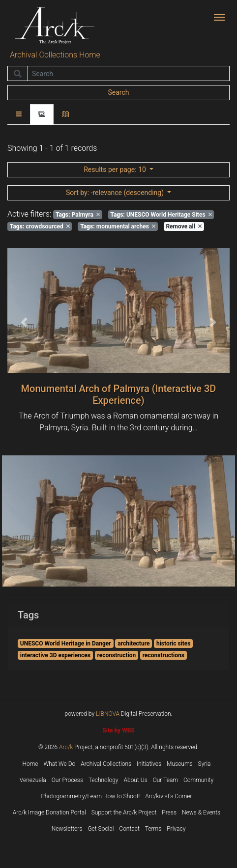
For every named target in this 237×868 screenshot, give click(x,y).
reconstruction (116, 655)
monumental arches (118, 226)
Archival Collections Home (55, 55)
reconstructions (163, 655)
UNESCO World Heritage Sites (161, 215)
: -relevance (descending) (116, 193)
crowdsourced (40, 226)
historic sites (174, 644)
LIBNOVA (108, 714)
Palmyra (78, 215)
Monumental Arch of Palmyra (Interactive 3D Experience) (119, 394)
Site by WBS (118, 730)
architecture (133, 644)
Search (118, 92)
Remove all (183, 226)
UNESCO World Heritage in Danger (66, 644)
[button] (24, 322)
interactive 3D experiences (55, 655)
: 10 (116, 169)
